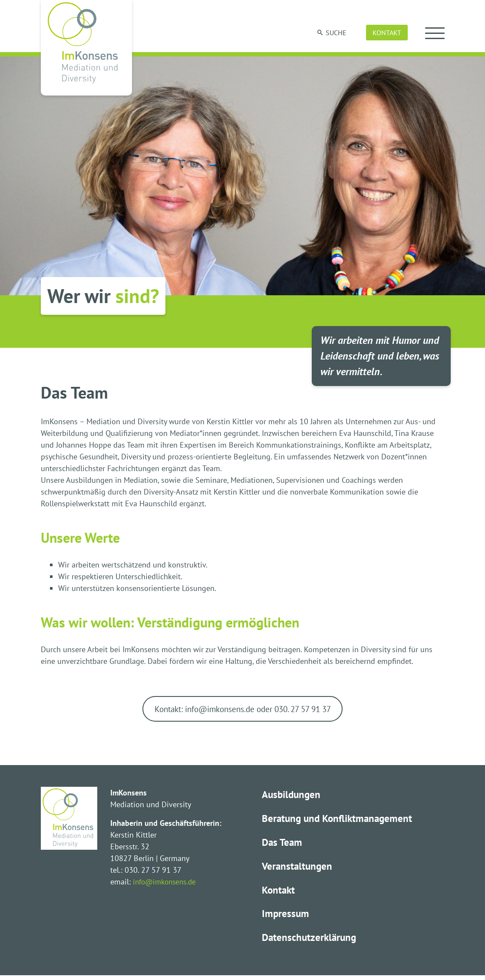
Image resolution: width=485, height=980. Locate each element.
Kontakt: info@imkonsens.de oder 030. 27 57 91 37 (242, 709)
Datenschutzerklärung (310, 942)
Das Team (283, 844)
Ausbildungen (292, 796)
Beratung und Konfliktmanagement (339, 820)
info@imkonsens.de (167, 883)
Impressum (286, 917)
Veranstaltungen (298, 869)
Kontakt (387, 33)
